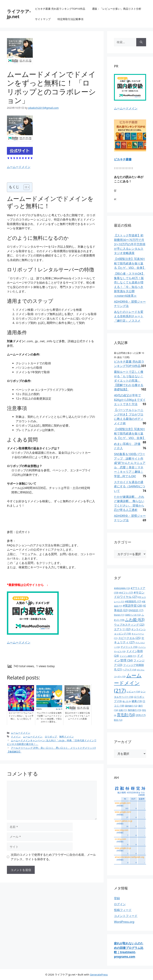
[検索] (141, 42)
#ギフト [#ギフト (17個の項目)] (126, 593)
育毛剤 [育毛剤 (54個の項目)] (126, 715)
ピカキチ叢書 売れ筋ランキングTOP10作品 (60, 9)
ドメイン (16, 737)
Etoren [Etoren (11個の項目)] (119, 615)
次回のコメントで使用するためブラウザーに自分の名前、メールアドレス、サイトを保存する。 (53, 857)
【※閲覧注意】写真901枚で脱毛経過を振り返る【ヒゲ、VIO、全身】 (130, 263)
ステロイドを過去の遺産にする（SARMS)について (130, 486)
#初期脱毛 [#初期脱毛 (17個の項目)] (133, 601)
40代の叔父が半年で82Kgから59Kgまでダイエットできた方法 (130, 400)
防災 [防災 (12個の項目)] (118, 720)
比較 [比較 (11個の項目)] (123, 710)
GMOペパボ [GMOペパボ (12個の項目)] (133, 615)
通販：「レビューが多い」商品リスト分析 (117, 9)
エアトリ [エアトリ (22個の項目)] (122, 629)
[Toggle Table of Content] (25, 187)
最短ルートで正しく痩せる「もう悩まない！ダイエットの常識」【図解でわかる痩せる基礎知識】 (129, 381)
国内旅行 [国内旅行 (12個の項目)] (131, 706)
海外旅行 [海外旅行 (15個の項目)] (135, 710)
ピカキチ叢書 (123, 159)
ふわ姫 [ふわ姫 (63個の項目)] (135, 619)
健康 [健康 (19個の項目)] (137, 701)
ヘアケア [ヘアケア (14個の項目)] (129, 670)
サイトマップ (43, 19)
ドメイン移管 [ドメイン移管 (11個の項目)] (128, 656)
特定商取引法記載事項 (70, 19)
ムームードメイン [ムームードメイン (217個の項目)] (128, 683)
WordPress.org (124, 922)
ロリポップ (51, 737)
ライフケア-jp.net (19, 14)
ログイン (120, 904)
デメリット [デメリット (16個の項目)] (129, 647)
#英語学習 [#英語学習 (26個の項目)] (133, 606)
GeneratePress (99, 974)
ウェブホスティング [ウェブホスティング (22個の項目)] (129, 625)
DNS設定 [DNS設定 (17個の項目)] (136, 610)
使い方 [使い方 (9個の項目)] (127, 701)
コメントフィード (126, 916)
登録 (117, 898)
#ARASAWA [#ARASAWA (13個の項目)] (122, 588)
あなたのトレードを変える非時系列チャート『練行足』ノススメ (129, 316)
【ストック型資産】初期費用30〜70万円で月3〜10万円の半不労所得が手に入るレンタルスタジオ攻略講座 (130, 244)
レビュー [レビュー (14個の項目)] (133, 692)
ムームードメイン (19, 167)
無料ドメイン (66, 737)
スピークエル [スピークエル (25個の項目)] (129, 638)
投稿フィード (123, 910)
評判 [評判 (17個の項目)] (141, 715)
